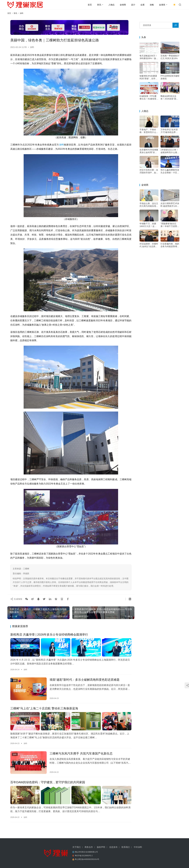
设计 (133, 5)
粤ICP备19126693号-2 (84, 856)
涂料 (32, 47)
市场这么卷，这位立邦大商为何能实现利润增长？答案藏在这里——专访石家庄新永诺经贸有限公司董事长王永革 (149, 205)
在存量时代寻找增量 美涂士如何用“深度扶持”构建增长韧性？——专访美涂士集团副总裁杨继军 (149, 151)
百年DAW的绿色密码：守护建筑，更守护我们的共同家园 (48, 782)
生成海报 (16, 599)
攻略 (152, 5)
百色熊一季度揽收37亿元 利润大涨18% (170, 57)
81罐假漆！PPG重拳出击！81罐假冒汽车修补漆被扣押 (149, 98)
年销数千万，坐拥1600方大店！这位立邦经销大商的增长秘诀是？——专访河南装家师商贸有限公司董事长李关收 (149, 225)
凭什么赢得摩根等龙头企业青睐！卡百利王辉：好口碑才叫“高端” (170, 171)
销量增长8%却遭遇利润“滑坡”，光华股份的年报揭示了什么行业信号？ (149, 77)
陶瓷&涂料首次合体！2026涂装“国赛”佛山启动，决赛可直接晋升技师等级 (170, 98)
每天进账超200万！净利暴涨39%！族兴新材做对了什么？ (149, 57)
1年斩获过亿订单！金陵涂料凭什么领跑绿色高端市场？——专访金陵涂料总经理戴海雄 (170, 151)
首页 (90, 5)
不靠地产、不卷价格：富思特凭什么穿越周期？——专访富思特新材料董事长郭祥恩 (149, 131)
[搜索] (176, 25)
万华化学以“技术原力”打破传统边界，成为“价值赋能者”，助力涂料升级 (169, 131)
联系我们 (126, 847)
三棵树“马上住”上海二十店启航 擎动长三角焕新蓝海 (44, 708)
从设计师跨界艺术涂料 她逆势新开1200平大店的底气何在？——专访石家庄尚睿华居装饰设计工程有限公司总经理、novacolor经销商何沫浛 (170, 205)
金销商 (123, 5)
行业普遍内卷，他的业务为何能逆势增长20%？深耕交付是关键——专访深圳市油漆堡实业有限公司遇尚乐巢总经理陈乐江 (170, 245)
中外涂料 (138, 847)
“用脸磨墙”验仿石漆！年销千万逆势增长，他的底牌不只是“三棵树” (170, 225)
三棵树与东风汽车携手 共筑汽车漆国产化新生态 (81, 753)
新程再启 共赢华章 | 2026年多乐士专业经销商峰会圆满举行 (49, 635)
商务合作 (89, 847)
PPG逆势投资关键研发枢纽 (170, 77)
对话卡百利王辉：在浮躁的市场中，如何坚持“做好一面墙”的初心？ (149, 171)
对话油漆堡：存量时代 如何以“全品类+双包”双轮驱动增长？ (149, 245)
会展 (142, 5)
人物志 (111, 5)
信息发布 (113, 847)
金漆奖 (162, 5)
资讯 (99, 5)
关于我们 (76, 847)
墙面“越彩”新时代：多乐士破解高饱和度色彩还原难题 (85, 680)
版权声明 (101, 847)
